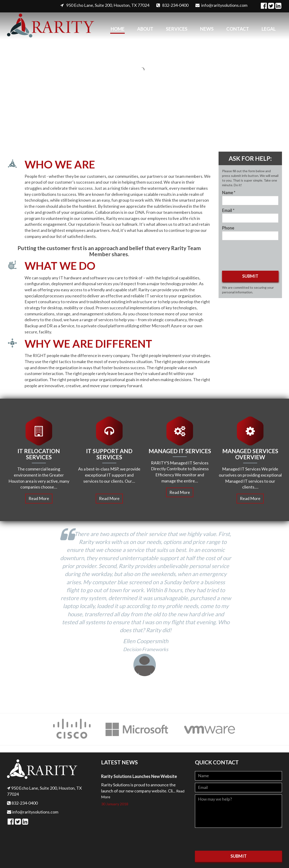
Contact (238, 29)
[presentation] (230, 839)
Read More (39, 498)
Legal (269, 29)
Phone (228, 228)
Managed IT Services (180, 451)
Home (118, 29)
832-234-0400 (175, 5)
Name (229, 193)
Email (228, 210)
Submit (250, 276)
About (145, 29)
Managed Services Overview (250, 454)
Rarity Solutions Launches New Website (139, 776)
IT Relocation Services (39, 454)
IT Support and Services (109, 454)
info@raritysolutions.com (224, 5)
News (207, 29)
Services (177, 29)
